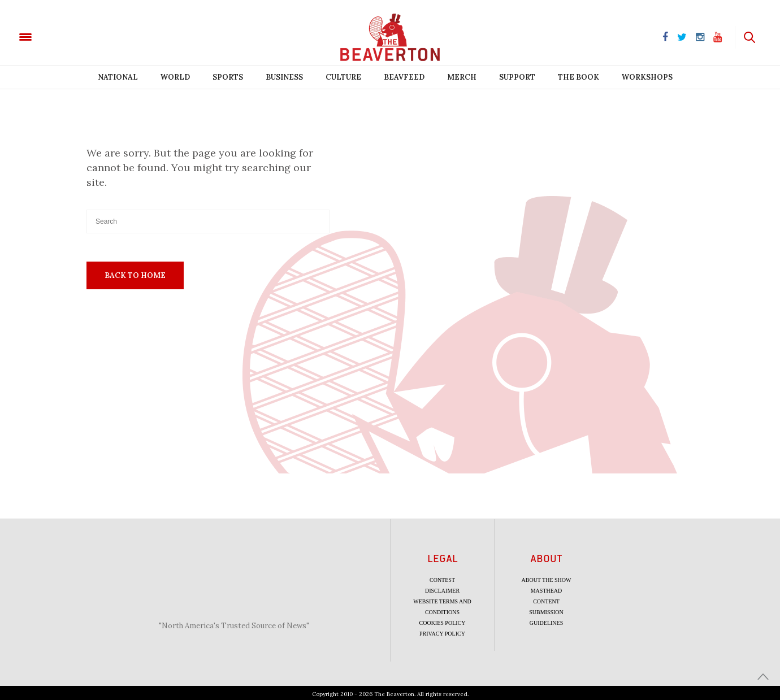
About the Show (547, 580)
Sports (228, 77)
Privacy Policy (442, 634)
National (118, 77)
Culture (343, 77)
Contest (442, 580)
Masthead (547, 591)
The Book (578, 77)
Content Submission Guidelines (546, 612)
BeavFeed (404, 77)
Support (517, 77)
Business (284, 77)
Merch (462, 77)
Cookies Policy (443, 623)
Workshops (647, 77)
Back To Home (135, 275)
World (175, 77)
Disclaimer (442, 591)
